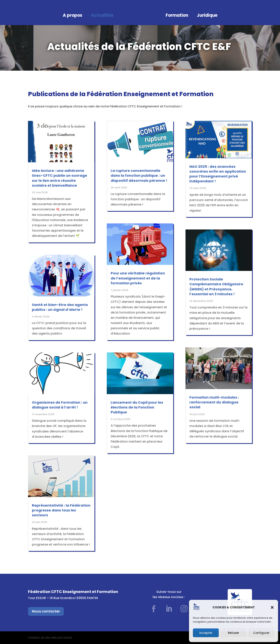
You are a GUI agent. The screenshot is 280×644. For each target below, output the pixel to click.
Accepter (206, 633)
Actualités (102, 16)
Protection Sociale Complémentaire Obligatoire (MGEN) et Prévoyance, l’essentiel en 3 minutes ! (216, 287)
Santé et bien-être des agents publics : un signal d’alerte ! (60, 307)
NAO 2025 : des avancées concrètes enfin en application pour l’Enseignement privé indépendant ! (218, 174)
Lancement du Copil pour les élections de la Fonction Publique (137, 407)
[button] (272, 607)
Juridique (207, 16)
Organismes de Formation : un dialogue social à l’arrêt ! (60, 405)
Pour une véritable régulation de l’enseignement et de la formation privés (138, 278)
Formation (177, 16)
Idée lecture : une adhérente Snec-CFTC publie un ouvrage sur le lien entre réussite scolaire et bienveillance (59, 178)
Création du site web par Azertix (50, 638)
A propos (73, 16)
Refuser (234, 633)
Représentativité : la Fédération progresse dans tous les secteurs (61, 510)
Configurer (261, 633)
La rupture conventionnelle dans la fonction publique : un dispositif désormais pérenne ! (139, 175)
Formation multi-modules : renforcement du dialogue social (214, 402)
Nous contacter (46, 611)
